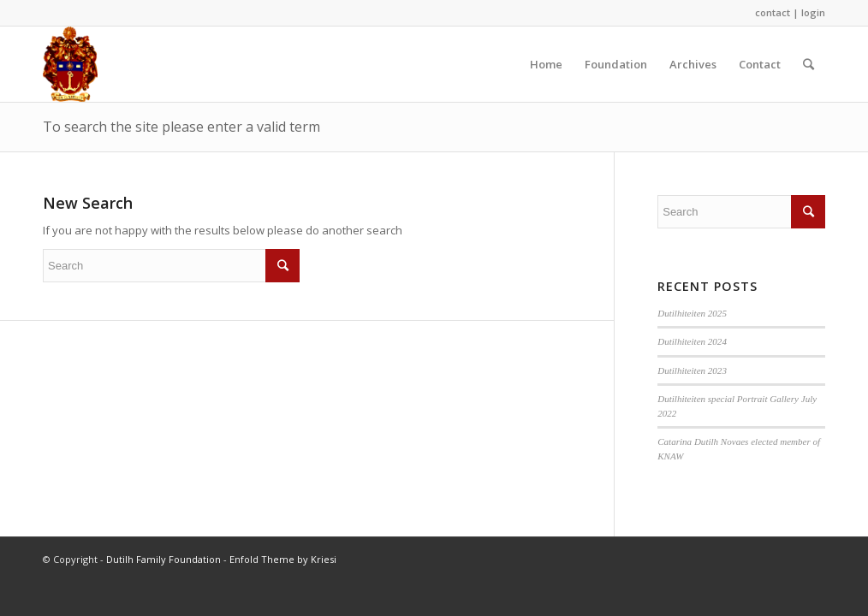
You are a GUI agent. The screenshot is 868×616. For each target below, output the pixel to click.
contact (773, 12)
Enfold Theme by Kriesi (283, 559)
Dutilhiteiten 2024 (692, 341)
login (813, 12)
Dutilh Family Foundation (163, 559)
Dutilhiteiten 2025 (692, 313)
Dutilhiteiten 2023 (692, 370)
